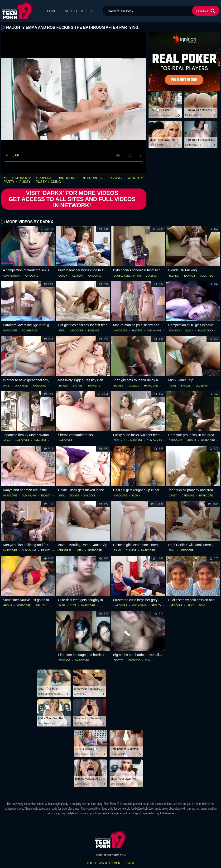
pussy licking (48, 182)
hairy (79, 551)
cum (116, 441)
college (133, 386)
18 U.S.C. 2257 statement (104, 863)
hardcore (67, 178)
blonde (174, 276)
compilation (11, 276)
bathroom (22, 178)
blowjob (44, 178)
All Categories (78, 11)
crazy (173, 496)
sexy (190, 606)
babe (62, 606)
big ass (63, 386)
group (192, 441)
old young (154, 331)
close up (202, 386)
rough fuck (30, 331)
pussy (25, 182)
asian (172, 386)
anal (62, 331)
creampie (188, 496)
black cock (206, 331)
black (189, 331)
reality (46, 496)
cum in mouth (133, 441)
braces (186, 386)
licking (115, 178)
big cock (175, 331)
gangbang (176, 441)
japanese (40, 441)
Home (52, 11)
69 (5, 178)
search (202, 11)
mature (137, 331)
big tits (78, 386)
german (77, 276)
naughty (135, 178)
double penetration (127, 276)
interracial (93, 178)
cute (73, 606)
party (9, 182)
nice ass (94, 331)
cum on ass (154, 441)
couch (63, 276)
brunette (94, 386)
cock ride (207, 276)
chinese (131, 551)
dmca (130, 863)
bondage (64, 660)
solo (202, 606)
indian (136, 496)
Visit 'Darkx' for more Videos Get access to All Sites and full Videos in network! (72, 199)
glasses (151, 276)
